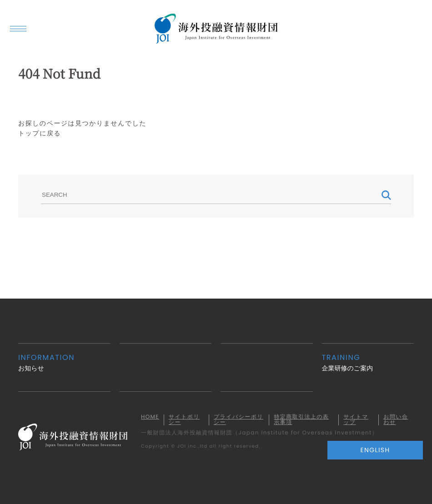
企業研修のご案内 (368, 362)
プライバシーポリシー (239, 420)
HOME (150, 417)
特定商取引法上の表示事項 (301, 420)
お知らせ (64, 362)
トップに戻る (40, 133)
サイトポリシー (184, 420)
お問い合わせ (396, 420)
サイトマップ (356, 420)
